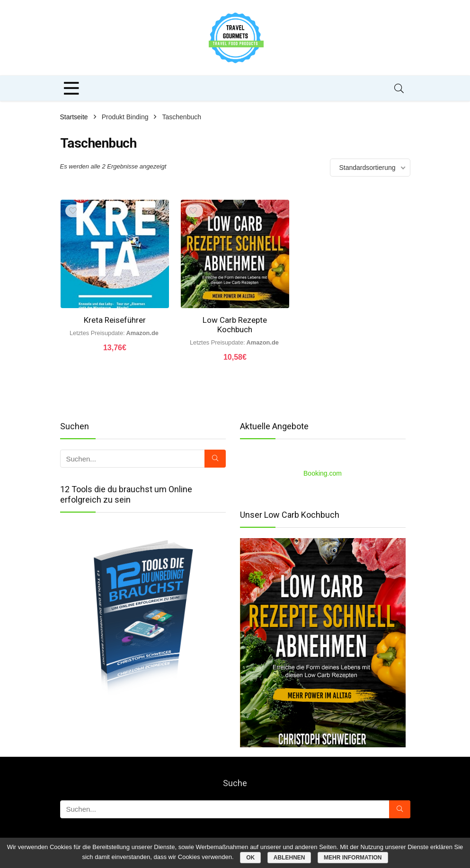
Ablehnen (289, 858)
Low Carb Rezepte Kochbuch (235, 325)
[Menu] (71, 88)
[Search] (399, 88)
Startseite (74, 117)
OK (250, 858)
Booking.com (323, 473)
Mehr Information (353, 858)
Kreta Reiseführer (115, 320)
